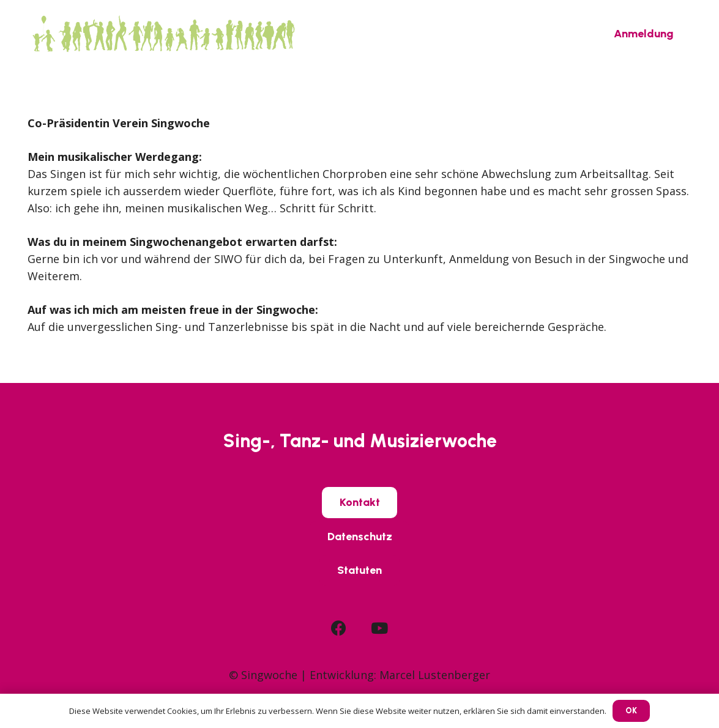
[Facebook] (339, 628)
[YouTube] (379, 628)
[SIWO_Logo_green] (163, 34)
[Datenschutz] (360, 537)
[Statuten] (359, 571)
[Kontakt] (360, 502)
